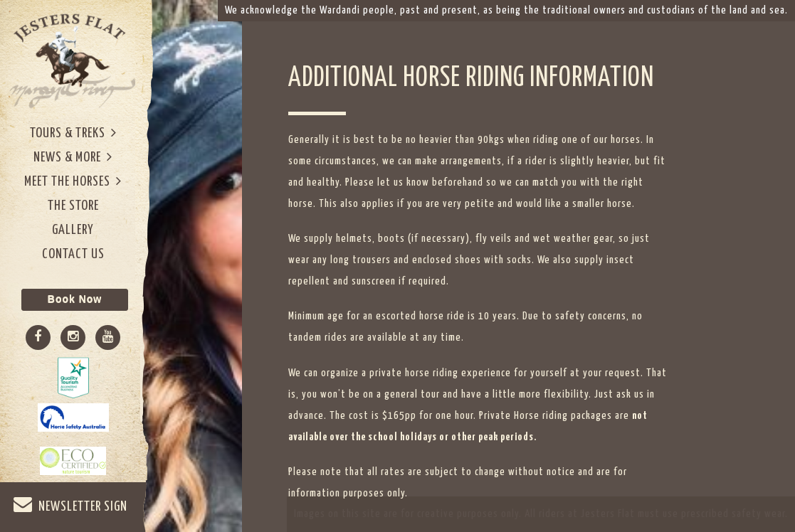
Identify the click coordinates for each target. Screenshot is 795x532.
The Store (73, 206)
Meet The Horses (73, 181)
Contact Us (73, 254)
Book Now (75, 299)
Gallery (73, 230)
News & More (73, 157)
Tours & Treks (73, 133)
